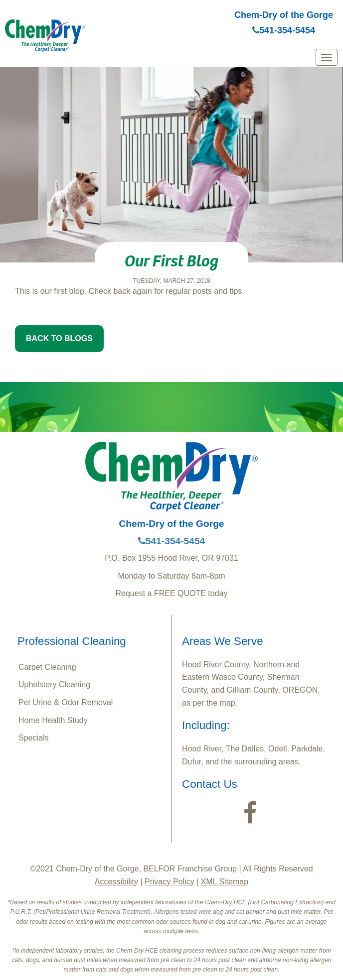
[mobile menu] (327, 57)
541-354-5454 (284, 30)
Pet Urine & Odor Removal (66, 702)
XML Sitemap (225, 882)
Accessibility (116, 882)
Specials (33, 738)
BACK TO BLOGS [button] (59, 338)
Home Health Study (53, 720)
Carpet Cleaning (47, 667)
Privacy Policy (170, 882)
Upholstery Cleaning (54, 684)
